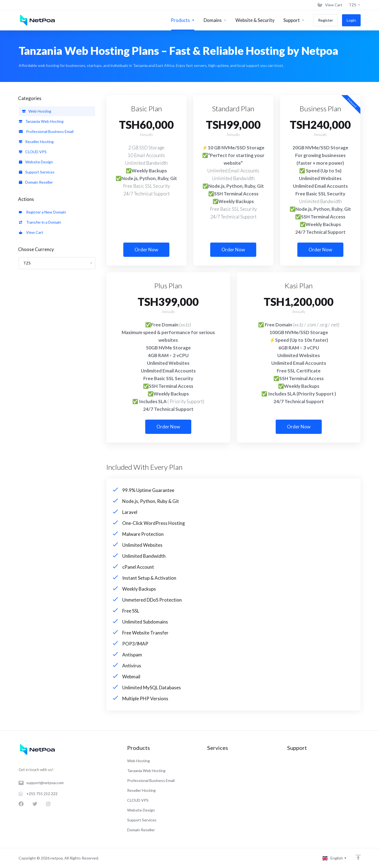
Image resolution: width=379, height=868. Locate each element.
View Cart (31, 232)
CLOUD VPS (33, 152)
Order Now (146, 250)
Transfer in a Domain (40, 222)
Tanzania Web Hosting (41, 121)
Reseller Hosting (36, 142)
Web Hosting (37, 111)
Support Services (37, 172)
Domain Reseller (36, 182)
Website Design (36, 162)
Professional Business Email (46, 131)
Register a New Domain (42, 212)
